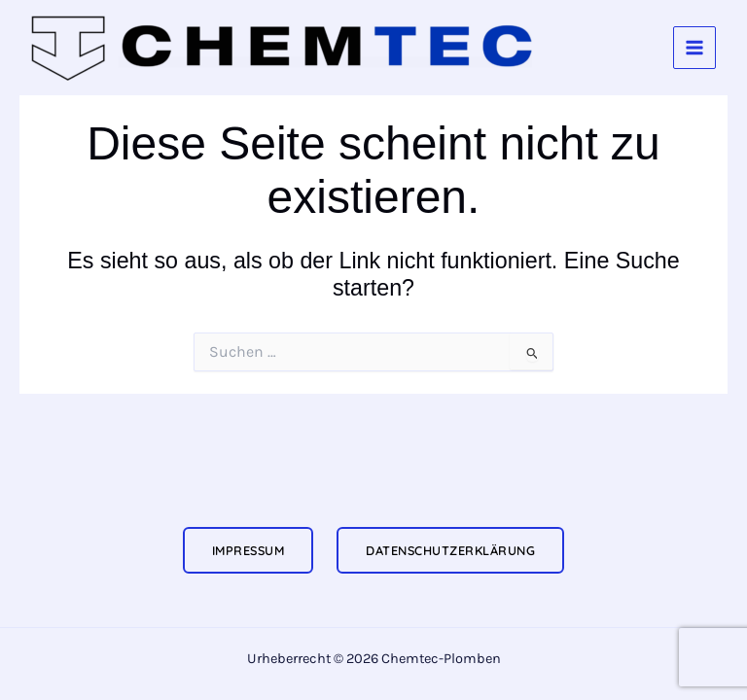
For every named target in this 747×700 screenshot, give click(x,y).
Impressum (249, 550)
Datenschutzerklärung (450, 550)
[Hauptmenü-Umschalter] (694, 48)
